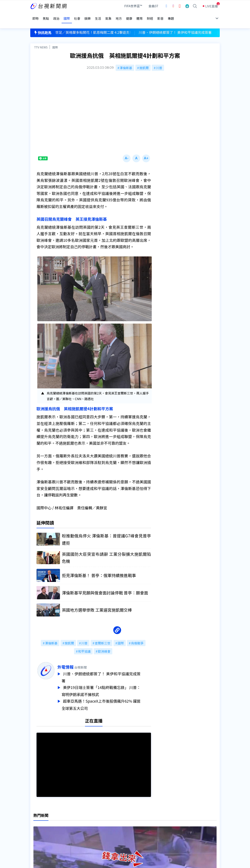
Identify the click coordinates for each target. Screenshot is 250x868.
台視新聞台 (165, 747)
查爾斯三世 (103, 634)
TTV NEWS (41, 38)
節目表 (35, 827)
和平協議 (84, 642)
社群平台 (37, 832)
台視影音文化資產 (43, 816)
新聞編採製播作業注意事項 (131, 816)
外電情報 (76, 658)
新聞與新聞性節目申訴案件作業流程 (137, 821)
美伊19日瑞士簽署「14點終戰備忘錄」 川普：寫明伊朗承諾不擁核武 (112, 681)
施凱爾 (144, 59)
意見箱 (76, 821)
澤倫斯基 (126, 59)
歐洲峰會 (104, 642)
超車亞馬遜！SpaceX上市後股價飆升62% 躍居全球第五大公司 (112, 694)
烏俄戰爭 (137, 634)
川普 (159, 59)
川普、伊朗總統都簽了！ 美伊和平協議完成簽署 (112, 668)
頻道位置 (37, 821)
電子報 (117, 827)
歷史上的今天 (80, 832)
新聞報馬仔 (79, 827)
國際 (55, 38)
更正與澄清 (79, 816)
